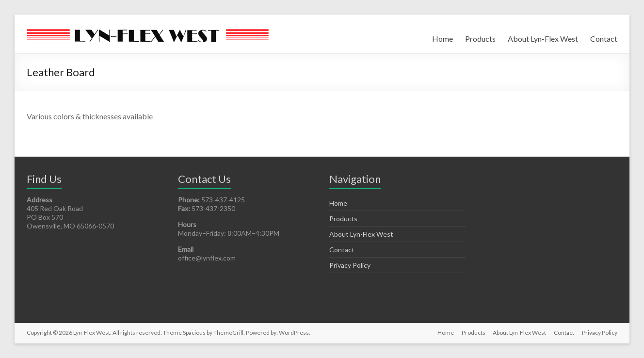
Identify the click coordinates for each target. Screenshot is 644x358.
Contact (604, 39)
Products (480, 39)
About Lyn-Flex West (543, 39)
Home (443, 39)
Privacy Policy (350, 265)
